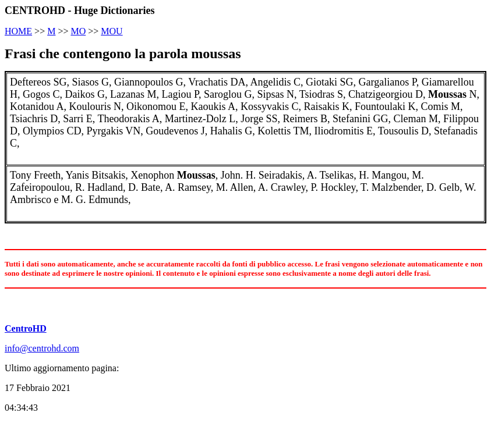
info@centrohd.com (42, 348)
